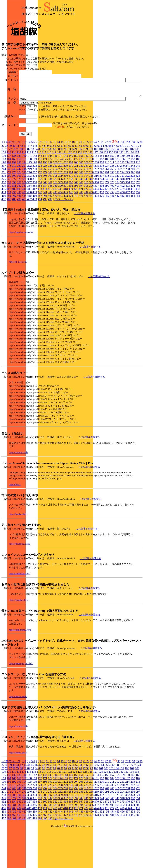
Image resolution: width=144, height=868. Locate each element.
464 (24, 234)
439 (35, 231)
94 (73, 188)
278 (40, 211)
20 (81, 181)
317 (102, 214)
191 (9, 201)
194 (24, 201)
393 (76, 224)
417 (60, 228)
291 (107, 211)
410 (24, 228)
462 (14, 234)
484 (128, 234)
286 (81, 211)
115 (34, 191)
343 (97, 218)
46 (36, 185)
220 (19, 204)
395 (86, 224)
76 (7, 188)
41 (18, 185)
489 (14, 238)
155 (102, 195)
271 (4, 211)
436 (19, 231)
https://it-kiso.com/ (18, 301)
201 (60, 201)
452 (102, 231)
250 (35, 208)
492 (30, 238)
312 (76, 214)
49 (47, 185)
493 (35, 238)
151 (81, 195)
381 (14, 224)
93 (69, 188)
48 (44, 185)
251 (40, 208)
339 (76, 218)
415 (50, 228)
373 (112, 221)
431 (133, 228)
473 (71, 234)
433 (4, 231)
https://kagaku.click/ (19, 639)
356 (24, 221)
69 (121, 185)
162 (138, 195)
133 (126, 191)
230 (71, 204)
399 (107, 224)
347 (117, 218)
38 (7, 185)
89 (55, 188)
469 (50, 234)
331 (35, 218)
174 (60, 198)
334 (50, 218)
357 (30, 221)
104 (117, 188)
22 (88, 181)
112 (19, 191)
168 (30, 198)
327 (14, 218)
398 (102, 224)
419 (71, 228)
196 (35, 201)
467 (40, 234)
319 (112, 214)
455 (117, 231)
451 (97, 231)
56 (73, 185)
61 (91, 185)
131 (116, 191)
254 (55, 208)
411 (29, 228)
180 (91, 198)
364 (66, 221)
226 (50, 204)
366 (76, 221)
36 (141, 181)
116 (39, 191)
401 (117, 224)
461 (9, 234)
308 (55, 214)
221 (24, 204)
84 (36, 188)
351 (138, 218)
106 (127, 188)
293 (117, 211)
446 (71, 231)
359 (40, 221)
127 (95, 191)
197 (40, 201)
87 (47, 188)
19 (77, 181)
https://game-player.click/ (21, 702)
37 (3, 185)
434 (9, 231)
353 (9, 221)
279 (45, 211)
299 (9, 214)
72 (132, 185)
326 (9, 218)
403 (128, 224)
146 (55, 195)
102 (106, 188)
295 (128, 211)
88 (51, 188)
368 (86, 221)
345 (107, 218)
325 (4, 218)
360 (45, 221)
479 (102, 234)
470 (55, 234)
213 (122, 201)
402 (122, 224)
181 (97, 198)
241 (128, 204)
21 (84, 181)
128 (100, 191)
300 (14, 214)
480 (107, 234)
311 (71, 214)
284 (71, 211)
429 (122, 228)
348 (122, 218)
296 (133, 211)
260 (86, 208)
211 (112, 201)
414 (45, 228)
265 (112, 208)
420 (76, 228)
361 (50, 221)
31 (123, 181)
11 (47, 181)
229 (66, 204)
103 (111, 188)
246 (14, 208)
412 (34, 228)
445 (66, 231)
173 (55, 198)
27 (106, 181)
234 (91, 204)
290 (102, 211)
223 (35, 204)
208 (97, 201)
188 (133, 198)
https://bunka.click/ (18, 553)
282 (60, 211)
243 (138, 204)
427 (112, 228)
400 (112, 224)
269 (133, 208)
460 (4, 234)
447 (76, 231)
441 (45, 231)
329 (24, 218)
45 (32, 185)
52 (58, 185)
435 (14, 231)
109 (4, 191)
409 (19, 228)
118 (49, 191)
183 (107, 198)
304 (35, 214)
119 (54, 191)
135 (137, 191)
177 (76, 198)
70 (125, 185)
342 (91, 218)
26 (103, 181)
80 (21, 188)
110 (9, 191)
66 (110, 185)
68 (117, 185)
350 (133, 218)
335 (55, 218)
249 (30, 208)
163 (4, 198)
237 (107, 204)
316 (96, 214)
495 (45, 238)
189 (138, 198)
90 (58, 188)
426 (107, 228)
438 (30, 231)
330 (30, 218)
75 (3, 188)
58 (80, 185)
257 (71, 208)
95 (77, 188)
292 (112, 211)
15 (62, 181)
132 (121, 191)
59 (84, 185)
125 (85, 191)
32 (126, 181)
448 (81, 231)
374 (117, 221)
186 (122, 198)
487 (4, 238)
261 (91, 208)
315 (91, 214)
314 (86, 214)
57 (77, 185)
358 (35, 221)
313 (81, 214)
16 (66, 181)
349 (128, 218)
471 (60, 234)
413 (40, 228)
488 (9, 238)
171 (45, 198)
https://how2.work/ (18, 735)
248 (24, 208)
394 (81, 224)
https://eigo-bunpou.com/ (21, 271)
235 (97, 204)
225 (45, 204)
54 (66, 185)
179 (86, 198)
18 (73, 181)
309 (60, 214)
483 (122, 234)
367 (81, 221)
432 (138, 228)
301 (19, 214)
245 (9, 208)
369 (91, 221)
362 (55, 221)
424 (96, 228)
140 (24, 195)
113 (24, 191)
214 (127, 201)
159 (122, 195)
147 (60, 195)
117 (44, 191)
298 (4, 214)
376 (128, 221)
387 (45, 224)
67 (114, 185)
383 (24, 224)
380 (9, 224)
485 (133, 234)
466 (35, 234)
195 (30, 201)
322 (127, 214)
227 (55, 204)
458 (133, 231)
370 (97, 221)
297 (138, 211)
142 (35, 195)
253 (50, 208)
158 (117, 195)
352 (4, 221)
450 (91, 231)
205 (81, 201)
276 (30, 211)
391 (66, 224)
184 (112, 198)
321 (122, 214)
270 (138, 208)
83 (32, 188)
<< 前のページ (11, 181)
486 (138, 234)
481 (112, 234)
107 (132, 188)
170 (40, 198)
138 (14, 195)
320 (117, 214)
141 (30, 195)
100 (96, 188)
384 (30, 224)
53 (62, 185)
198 (45, 201)
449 (86, 231)
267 (122, 208)
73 (136, 185)
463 (19, 234)
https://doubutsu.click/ (20, 583)
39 (10, 185)
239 (117, 204)
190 (4, 201)
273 (14, 211)
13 (55, 181)
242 (133, 204)
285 (76, 211)
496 (50, 238)
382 (19, 224)
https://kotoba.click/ (18, 491)
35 (137, 181)
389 (55, 224)
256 (66, 208)
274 (19, 211)
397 (97, 224)
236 (102, 204)
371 (102, 221)
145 (50, 195)
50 (51, 185)
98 (88, 188)
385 (35, 224)
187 (128, 198)
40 (14, 185)
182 (102, 198)
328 (19, 218)
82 (29, 188)
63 (99, 185)
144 (45, 195)
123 (75, 191)
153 (91, 195)
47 (40, 185)
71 (128, 185)
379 (4, 224)
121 (64, 191)
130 (111, 191)
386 (40, 224)
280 (50, 211)
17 (70, 181)
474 (76, 234)
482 (117, 234)
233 (86, 204)
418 (65, 228)
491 (24, 238)
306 (45, 214)
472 (66, 234)
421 (81, 228)
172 (50, 198)
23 (92, 181)
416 (55, 228)
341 (86, 218)
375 (122, 221)
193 (19, 201)
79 (18, 188)
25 (99, 181)
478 (97, 234)
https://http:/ (15, 523)
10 (44, 181)
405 (138, 224)
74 (139, 185)
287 (86, 211)
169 (35, 198)
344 (102, 218)
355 (19, 221)
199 (50, 201)
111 (14, 191)
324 (138, 214)
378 (138, 221)
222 (30, 204)
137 (9, 195)
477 (91, 234)
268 (128, 208)
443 (55, 231)
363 (60, 221)
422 (86, 228)
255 (60, 208)
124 (80, 191)
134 (131, 191)
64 (103, 185)
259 (81, 208)
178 (81, 198)
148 (66, 195)
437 (24, 231)
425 (102, 228)
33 (130, 181)
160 (128, 195)
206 (86, 201)
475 (81, 234)
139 (19, 195)
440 (40, 231)
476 (86, 234)
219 (14, 204)
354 (14, 221)
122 (70, 191)
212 (117, 201)
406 (4, 228)
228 (60, 204)
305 (40, 214)
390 (60, 224)
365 (71, 221)
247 (19, 208)
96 (80, 188)
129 (106, 191)
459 (138, 231)
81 (25, 188)
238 (112, 204)
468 (45, 234)
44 (29, 185)
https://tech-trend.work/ (20, 669)
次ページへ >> (64, 238)
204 (76, 201)
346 (112, 218)
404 (133, 224)
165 (14, 198)
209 (102, 201)
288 (91, 211)
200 (55, 201)
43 (25, 185)
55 (69, 185)
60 (88, 185)
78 (14, 188)
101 (101, 188)
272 (9, 211)
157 (112, 195)
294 (122, 211)
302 (24, 214)
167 (24, 198)
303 (30, 214)
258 (76, 208)
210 (107, 201)
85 (40, 188)
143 (40, 195)
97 (84, 188)
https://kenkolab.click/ (20, 612)
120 (59, 191)
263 (102, 208)
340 (81, 218)
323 (133, 214)
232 (81, 204)
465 (30, 234)
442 (50, 231)
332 (40, 218)
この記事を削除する (84, 252)
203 (71, 201)
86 (44, 188)
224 (40, 204)
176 (71, 198)
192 (14, 201)
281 (55, 211)
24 (95, 181)
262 (97, 208)
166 (19, 198)
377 (133, 221)
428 (117, 228)
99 (91, 188)
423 (91, 228)
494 (40, 238)
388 (50, 224)
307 (50, 214)
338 (71, 218)
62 (95, 185)
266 (117, 208)
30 (119, 181)
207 (91, 201)
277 (35, 211)
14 (58, 181)
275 (24, 211)
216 (138, 201)
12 (51, 181)
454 (112, 231)
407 (9, 228)
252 (45, 208)
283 (66, 211)
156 (107, 195)
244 (4, 208)
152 (86, 195)
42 (21, 185)
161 (133, 195)
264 (107, 208)
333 (45, 218)
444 (60, 231)
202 (66, 201)
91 (62, 188)
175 (66, 198)
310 (66, 214)
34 (134, 181)
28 (110, 181)
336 (60, 218)
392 (71, 224)
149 (71, 195)
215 (133, 201)
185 (117, 198)
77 (10, 188)
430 (127, 228)
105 (122, 188)
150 (76, 195)
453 (107, 231)
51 (55, 185)
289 (97, 211)
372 (107, 221)
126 (90, 191)
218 (9, 204)
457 (128, 231)
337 (66, 218)
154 (97, 195)
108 (137, 188)
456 (122, 231)
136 (4, 195)
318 (107, 214)
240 (122, 204)
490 (19, 238)
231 (76, 204)
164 (9, 198)
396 (91, 224)
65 (106, 185)
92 (66, 188)
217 (4, 204)
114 (29, 191)
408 (14, 228)
